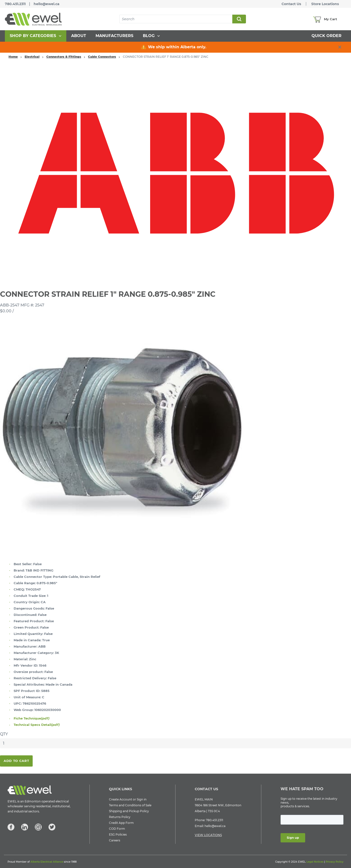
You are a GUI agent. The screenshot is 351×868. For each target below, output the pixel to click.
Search (239, 19)
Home (13, 57)
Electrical (32, 57)
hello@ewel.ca (47, 4)
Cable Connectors (102, 57)
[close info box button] (340, 47)
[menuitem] (36, 36)
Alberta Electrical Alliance (47, 862)
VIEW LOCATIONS (208, 835)
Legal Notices (315, 862)
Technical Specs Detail (37, 725)
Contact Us (291, 4)
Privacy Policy (335, 862)
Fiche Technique (32, 718)
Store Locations (325, 4)
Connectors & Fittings (64, 57)
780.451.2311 (15, 4)
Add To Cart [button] (16, 761)
